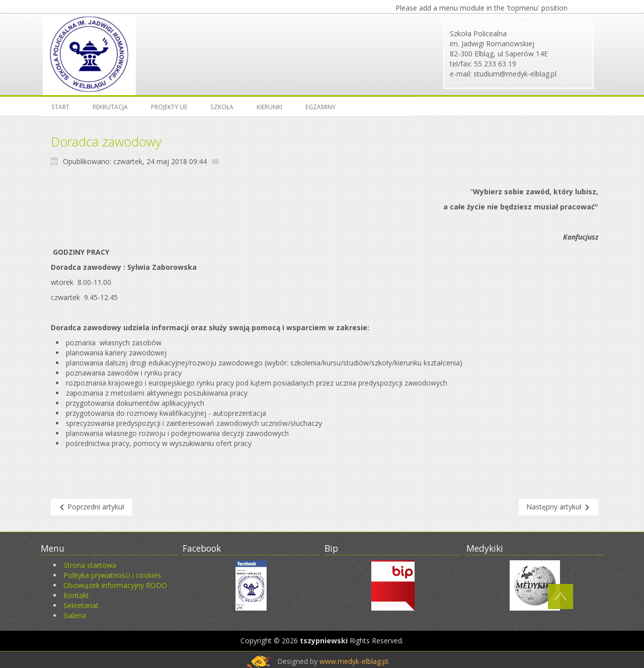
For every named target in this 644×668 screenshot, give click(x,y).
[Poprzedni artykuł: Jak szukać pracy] (91, 507)
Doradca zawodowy (106, 141)
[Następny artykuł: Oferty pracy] (558, 507)
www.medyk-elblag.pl (354, 661)
